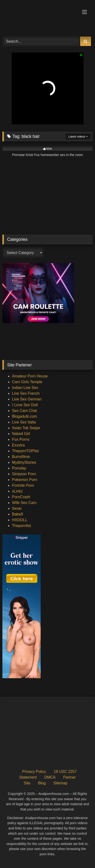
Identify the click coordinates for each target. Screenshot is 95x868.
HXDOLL (20, 520)
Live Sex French (26, 393)
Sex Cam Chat (24, 411)
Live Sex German (27, 399)
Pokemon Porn (25, 480)
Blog (42, 783)
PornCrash (21, 497)
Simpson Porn (24, 474)
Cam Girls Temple (27, 382)
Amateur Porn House (30, 376)
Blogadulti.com (25, 416)
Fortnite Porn (23, 485)
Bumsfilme (21, 457)
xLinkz (17, 491)
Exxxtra (18, 445)
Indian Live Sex (25, 388)
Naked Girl (21, 434)
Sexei (17, 508)
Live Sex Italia (24, 422)
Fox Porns (21, 439)
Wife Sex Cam (24, 503)
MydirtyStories (24, 462)
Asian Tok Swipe (26, 428)
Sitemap (60, 783)
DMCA (50, 777)
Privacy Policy (34, 772)
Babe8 (17, 514)
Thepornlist (21, 526)
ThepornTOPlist (25, 451)
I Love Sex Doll (25, 405)
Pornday (19, 468)
